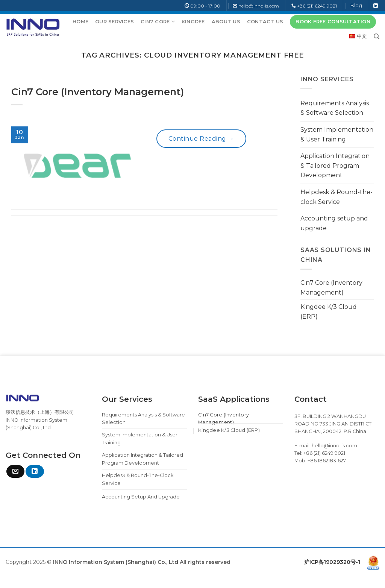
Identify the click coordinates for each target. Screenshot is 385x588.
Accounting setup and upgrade (334, 223)
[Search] (377, 36)
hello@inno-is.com (259, 6)
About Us (226, 22)
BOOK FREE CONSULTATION (333, 22)
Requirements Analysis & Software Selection (335, 108)
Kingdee (193, 22)
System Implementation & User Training (337, 134)
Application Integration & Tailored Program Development (335, 166)
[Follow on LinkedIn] (376, 6)
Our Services (114, 22)
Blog (356, 5)
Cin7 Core (158, 22)
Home (80, 22)
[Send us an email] (15, 471)
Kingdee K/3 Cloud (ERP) (329, 312)
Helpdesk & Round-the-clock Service (336, 197)
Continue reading (201, 139)
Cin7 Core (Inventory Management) (98, 92)
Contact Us (265, 22)
